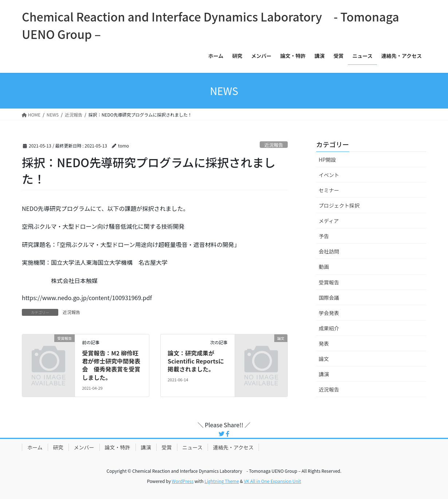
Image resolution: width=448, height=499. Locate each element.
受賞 (167, 447)
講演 (324, 374)
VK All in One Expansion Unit (273, 481)
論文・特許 (118, 447)
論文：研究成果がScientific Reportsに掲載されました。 (196, 361)
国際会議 (329, 298)
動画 (324, 267)
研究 (58, 447)
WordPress (183, 481)
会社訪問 (329, 251)
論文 (324, 359)
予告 (324, 236)
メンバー (84, 447)
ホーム (35, 447)
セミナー (329, 190)
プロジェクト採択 (339, 205)
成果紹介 (329, 328)
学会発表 (329, 313)
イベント (329, 175)
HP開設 (327, 160)
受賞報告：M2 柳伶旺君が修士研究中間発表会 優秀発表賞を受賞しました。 (111, 365)
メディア (329, 221)
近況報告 (274, 145)
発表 (324, 343)
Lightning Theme (222, 481)
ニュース (192, 447)
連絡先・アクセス (233, 447)
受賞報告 (329, 282)
